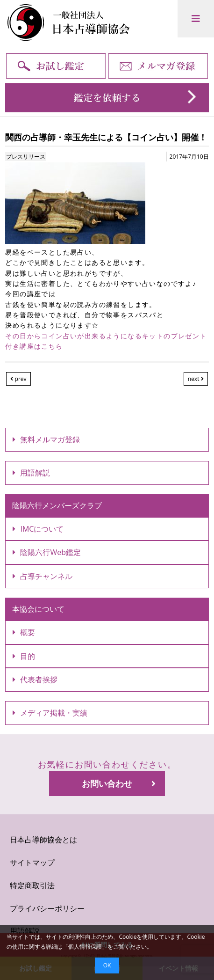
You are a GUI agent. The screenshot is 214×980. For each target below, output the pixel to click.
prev (18, 379)
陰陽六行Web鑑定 (47, 552)
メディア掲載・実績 (50, 713)
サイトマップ (32, 863)
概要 (24, 632)
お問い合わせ (119, 783)
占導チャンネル (43, 576)
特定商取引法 (32, 885)
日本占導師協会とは (43, 840)
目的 (24, 656)
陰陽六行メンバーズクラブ (57, 505)
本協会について (38, 609)
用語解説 (31, 473)
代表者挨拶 (35, 680)
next (196, 379)
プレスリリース (26, 157)
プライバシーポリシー (47, 908)
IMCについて (38, 529)
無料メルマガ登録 (46, 439)
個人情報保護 (85, 947)
